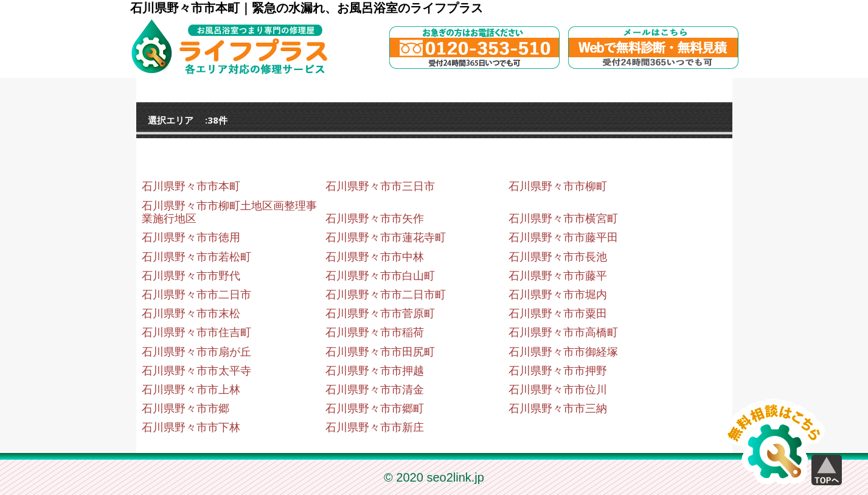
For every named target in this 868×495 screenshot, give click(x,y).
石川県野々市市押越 (375, 371)
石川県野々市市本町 (191, 186)
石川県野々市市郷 (186, 409)
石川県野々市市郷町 (375, 409)
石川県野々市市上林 (191, 390)
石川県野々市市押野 (558, 371)
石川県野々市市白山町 (380, 276)
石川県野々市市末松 (191, 314)
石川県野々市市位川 (558, 390)
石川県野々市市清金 (375, 390)
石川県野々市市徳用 (191, 237)
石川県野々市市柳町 (558, 186)
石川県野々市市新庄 (375, 427)
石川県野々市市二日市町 (386, 295)
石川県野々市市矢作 (375, 219)
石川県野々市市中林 (375, 257)
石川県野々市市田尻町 (380, 352)
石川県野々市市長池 (558, 257)
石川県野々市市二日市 (196, 295)
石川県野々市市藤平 (558, 276)
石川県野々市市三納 (558, 409)
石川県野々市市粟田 (558, 314)
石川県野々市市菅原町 (380, 314)
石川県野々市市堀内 (558, 295)
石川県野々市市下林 (191, 427)
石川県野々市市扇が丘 (196, 352)
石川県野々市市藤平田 (563, 237)
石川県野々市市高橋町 (563, 332)
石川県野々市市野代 (191, 276)
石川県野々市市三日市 (380, 186)
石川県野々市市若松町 (196, 257)
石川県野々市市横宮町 (563, 219)
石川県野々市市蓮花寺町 (386, 237)
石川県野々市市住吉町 (196, 332)
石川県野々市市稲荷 (375, 332)
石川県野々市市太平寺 (196, 371)
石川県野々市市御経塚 (563, 352)
